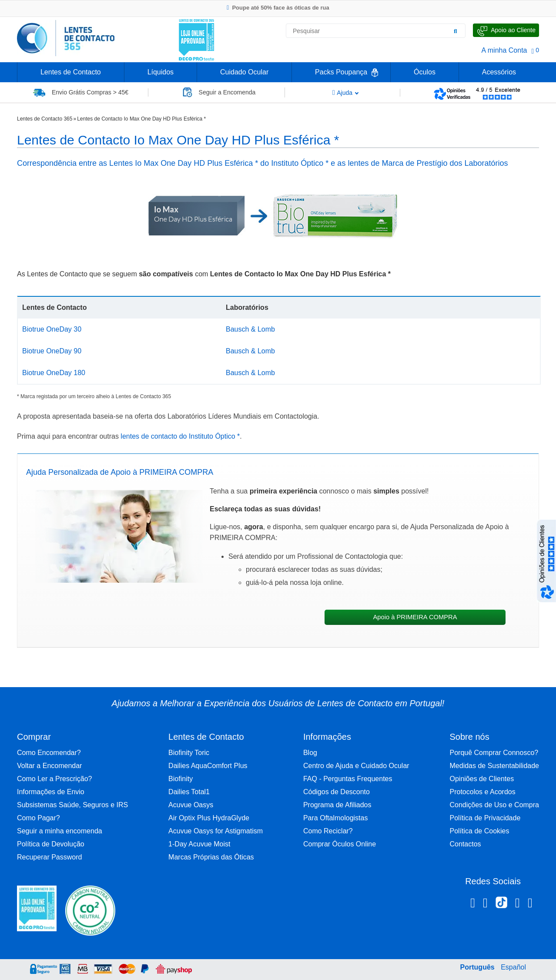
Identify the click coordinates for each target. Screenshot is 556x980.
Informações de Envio (51, 792)
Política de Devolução (51, 844)
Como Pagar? (39, 818)
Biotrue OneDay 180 (54, 373)
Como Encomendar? (49, 753)
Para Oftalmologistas (336, 818)
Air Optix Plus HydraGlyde (209, 818)
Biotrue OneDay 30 (52, 329)
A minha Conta (504, 50)
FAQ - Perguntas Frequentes (348, 779)
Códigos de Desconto (337, 792)
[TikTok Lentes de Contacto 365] (501, 905)
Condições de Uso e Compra (494, 805)
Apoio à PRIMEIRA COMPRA (415, 617)
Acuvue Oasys (191, 805)
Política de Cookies (480, 831)
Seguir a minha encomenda (60, 831)
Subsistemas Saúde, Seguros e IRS (72, 805)
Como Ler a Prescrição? (55, 779)
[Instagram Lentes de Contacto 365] (485, 904)
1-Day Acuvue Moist (199, 844)
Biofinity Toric (189, 753)
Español (513, 967)
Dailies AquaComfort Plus (208, 766)
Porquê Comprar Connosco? (494, 753)
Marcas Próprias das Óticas (211, 857)
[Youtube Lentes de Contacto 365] (530, 904)
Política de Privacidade (485, 818)
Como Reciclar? (328, 831)
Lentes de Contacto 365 (45, 119)
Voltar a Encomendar (49, 766)
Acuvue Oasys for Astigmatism (216, 831)
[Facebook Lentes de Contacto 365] (473, 904)
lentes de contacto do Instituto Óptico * (179, 436)
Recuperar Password (49, 857)
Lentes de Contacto (71, 72)
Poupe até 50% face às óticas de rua (278, 8)
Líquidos (161, 72)
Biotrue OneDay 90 (52, 351)
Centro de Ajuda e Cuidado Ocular (356, 766)
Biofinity (181, 779)
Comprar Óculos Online (340, 844)
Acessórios (499, 72)
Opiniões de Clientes (482, 779)
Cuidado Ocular (244, 72)
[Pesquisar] (456, 31)
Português (477, 967)
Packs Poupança (341, 72)
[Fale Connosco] (506, 30)
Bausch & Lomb (250, 329)
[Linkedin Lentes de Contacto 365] (517, 904)
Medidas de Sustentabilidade (494, 766)
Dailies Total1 (189, 792)
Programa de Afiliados (337, 805)
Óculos (425, 72)
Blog (310, 753)
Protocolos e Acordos (483, 792)
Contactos (466, 844)
